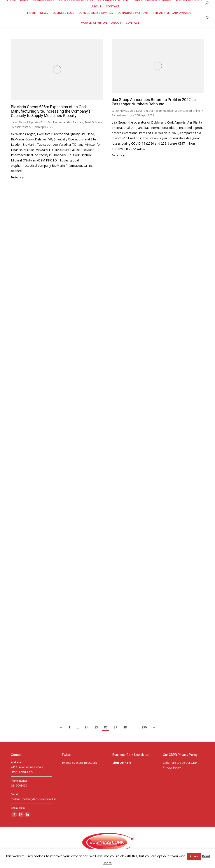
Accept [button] (194, 856)
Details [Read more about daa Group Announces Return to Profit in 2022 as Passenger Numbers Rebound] (117, 155)
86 (106, 727)
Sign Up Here (122, 763)
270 (144, 727)
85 (96, 727)
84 (87, 727)
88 (125, 727)
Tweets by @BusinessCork (79, 763)
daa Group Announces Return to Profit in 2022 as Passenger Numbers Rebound (154, 102)
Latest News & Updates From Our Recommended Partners (47, 122)
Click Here (170, 763)
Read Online (92, 122)
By (21, 127)
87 (115, 727)
